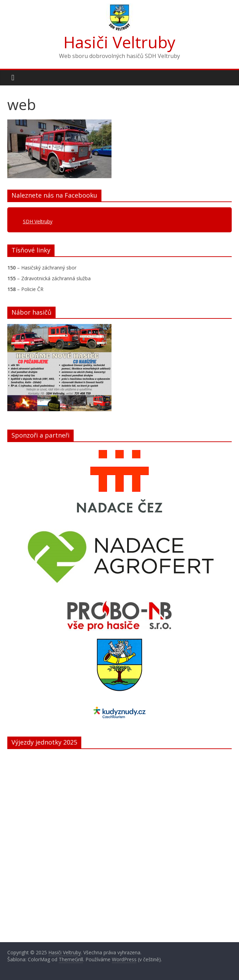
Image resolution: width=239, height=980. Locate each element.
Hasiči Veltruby (119, 42)
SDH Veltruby (38, 221)
